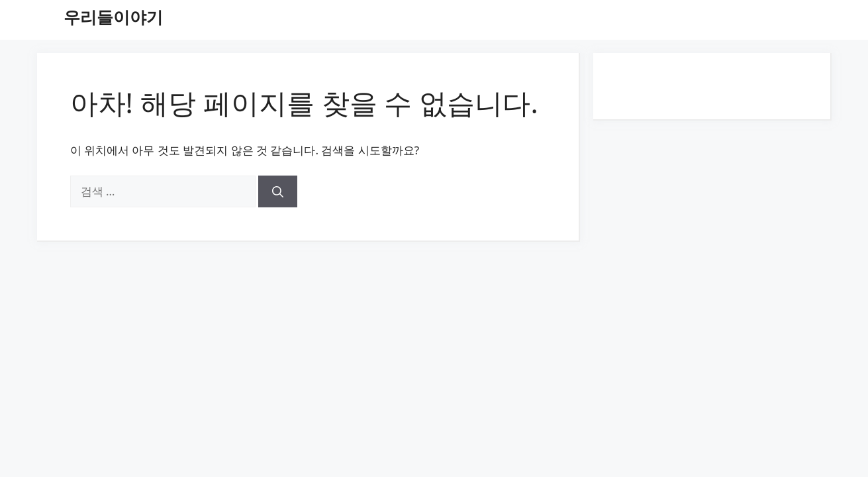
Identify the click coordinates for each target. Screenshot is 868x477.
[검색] (278, 191)
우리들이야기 (113, 17)
